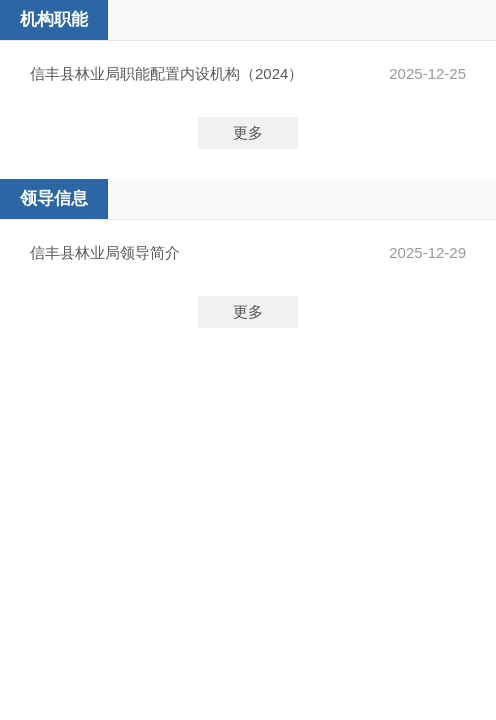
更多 (248, 132)
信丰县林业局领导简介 (105, 252)
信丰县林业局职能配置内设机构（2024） (166, 73)
